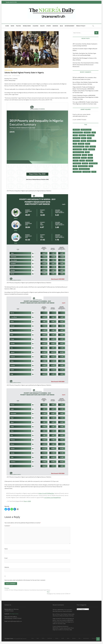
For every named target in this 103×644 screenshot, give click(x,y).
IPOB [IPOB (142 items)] (87, 152)
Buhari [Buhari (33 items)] (84, 138)
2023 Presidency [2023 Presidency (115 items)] (78, 132)
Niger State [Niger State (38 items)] (89, 161)
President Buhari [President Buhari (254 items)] (83, 166)
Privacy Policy (81, 26)
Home (7, 26)
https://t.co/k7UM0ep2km (46, 493)
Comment (7, 526)
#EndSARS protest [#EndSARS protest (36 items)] (86, 130)
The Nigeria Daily (14, 614)
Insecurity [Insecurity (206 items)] (92, 149)
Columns (35, 26)
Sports (49, 26)
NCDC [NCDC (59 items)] (90, 158)
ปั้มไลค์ (75, 77)
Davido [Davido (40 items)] (83, 141)
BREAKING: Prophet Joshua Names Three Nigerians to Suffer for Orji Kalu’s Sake (86, 91)
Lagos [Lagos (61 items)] (90, 155)
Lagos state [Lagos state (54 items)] (76, 158)
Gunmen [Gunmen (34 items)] (93, 146)
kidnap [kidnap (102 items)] (84, 155)
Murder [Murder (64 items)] (84, 158)
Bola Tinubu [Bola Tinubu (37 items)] (77, 138)
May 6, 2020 (8, 76)
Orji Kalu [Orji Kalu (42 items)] (85, 163)
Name (6, 549)
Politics (19, 26)
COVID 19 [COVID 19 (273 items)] (76, 141)
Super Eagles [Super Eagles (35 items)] (86, 172)
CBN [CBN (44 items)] (89, 138)
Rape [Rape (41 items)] (91, 166)
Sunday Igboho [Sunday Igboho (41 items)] (77, 172)
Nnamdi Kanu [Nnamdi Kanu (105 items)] (77, 163)
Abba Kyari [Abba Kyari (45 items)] (87, 132)
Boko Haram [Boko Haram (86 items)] (91, 135)
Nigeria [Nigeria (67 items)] (82, 161)
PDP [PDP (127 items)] (75, 166)
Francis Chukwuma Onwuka (80, 95)
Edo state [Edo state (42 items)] (81, 144)
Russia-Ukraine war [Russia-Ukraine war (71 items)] (84, 169)
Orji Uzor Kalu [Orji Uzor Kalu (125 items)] (93, 163)
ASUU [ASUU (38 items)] (75, 135)
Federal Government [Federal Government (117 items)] (79, 146)
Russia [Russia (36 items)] (75, 169)
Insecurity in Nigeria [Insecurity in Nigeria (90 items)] (78, 152)
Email (6, 558)
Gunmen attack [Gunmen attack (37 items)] (77, 149)
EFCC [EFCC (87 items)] (88, 144)
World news (27, 26)
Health (42, 26)
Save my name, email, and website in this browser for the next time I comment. (25, 580)
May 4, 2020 (27, 501)
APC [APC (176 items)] (94, 132)
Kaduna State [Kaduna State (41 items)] (77, 155)
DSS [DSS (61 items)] (75, 144)
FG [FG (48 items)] (87, 146)
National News (8, 70)
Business (55, 26)
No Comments (16, 76)
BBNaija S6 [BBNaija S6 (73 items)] (82, 135)
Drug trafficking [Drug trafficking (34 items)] (91, 141)
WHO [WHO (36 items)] (94, 172)
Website (7, 567)
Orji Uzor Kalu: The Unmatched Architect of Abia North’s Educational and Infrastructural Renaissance (85, 65)
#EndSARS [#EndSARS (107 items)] (76, 130)
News (12, 26)
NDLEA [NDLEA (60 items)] (76, 161)
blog (61, 26)
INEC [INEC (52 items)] (85, 149)
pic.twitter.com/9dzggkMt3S (53, 497)
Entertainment (70, 26)
